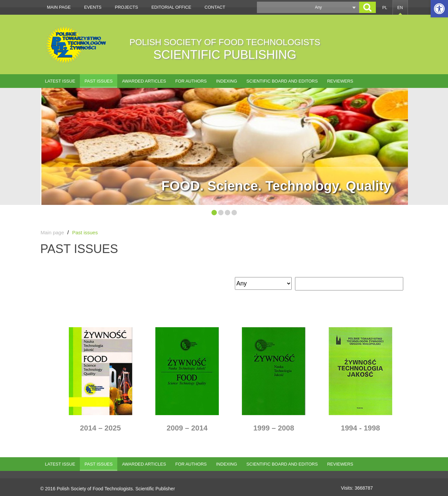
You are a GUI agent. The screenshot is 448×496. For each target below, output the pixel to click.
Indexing (227, 81)
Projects (126, 7)
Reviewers (340, 81)
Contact (215, 7)
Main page (59, 7)
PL (385, 8)
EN (400, 8)
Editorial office (171, 7)
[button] (439, 9)
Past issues (99, 81)
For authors (191, 81)
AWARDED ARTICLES (144, 81)
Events (93, 7)
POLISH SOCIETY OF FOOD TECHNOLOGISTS (225, 49)
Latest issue (60, 81)
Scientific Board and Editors (282, 81)
